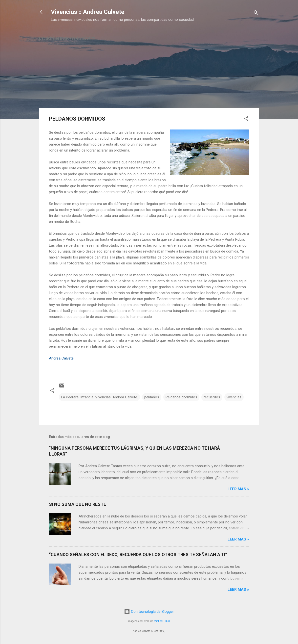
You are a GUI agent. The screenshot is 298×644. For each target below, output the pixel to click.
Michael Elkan (162, 621)
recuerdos (212, 397)
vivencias (234, 397)
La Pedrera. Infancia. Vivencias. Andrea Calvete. (99, 397)
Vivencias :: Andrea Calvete (88, 12)
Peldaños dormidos (181, 397)
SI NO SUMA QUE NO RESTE (77, 504)
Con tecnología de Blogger (149, 612)
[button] (246, 119)
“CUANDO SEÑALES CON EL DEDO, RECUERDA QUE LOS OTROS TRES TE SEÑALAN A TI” (138, 554)
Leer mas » (238, 489)
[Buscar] (256, 13)
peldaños (152, 397)
